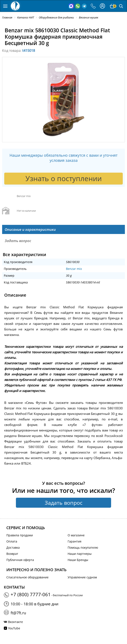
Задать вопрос (64, 503)
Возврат (12, 554)
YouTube (14, 628)
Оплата (12, 541)
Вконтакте (15, 622)
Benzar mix (74, 269)
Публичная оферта (20, 560)
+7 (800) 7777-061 (31, 594)
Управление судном (82, 577)
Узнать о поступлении (64, 178)
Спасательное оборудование (27, 577)
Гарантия (75, 541)
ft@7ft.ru (18, 613)
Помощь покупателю (83, 547)
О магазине (76, 535)
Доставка (13, 547)
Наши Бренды (78, 560)
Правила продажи (20, 535)
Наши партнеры (80, 554)
